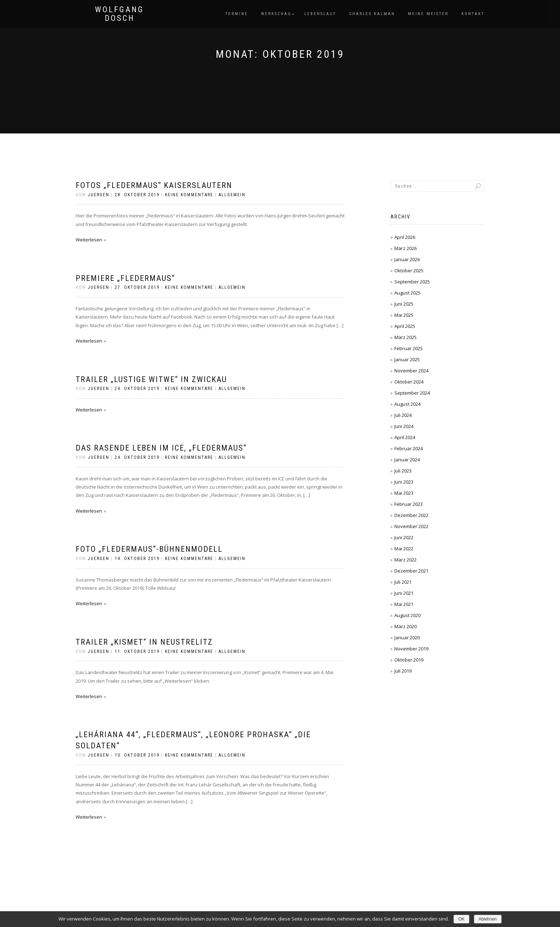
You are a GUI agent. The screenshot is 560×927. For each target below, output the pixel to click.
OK (461, 919)
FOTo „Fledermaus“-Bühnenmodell (149, 549)
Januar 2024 (407, 460)
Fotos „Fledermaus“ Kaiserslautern (154, 185)
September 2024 (412, 393)
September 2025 (412, 282)
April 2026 (405, 237)
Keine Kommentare (189, 195)
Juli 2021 (403, 582)
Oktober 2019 (409, 660)
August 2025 (407, 293)
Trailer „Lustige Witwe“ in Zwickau (151, 379)
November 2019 (411, 649)
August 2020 (407, 615)
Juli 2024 (403, 415)
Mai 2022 (404, 549)
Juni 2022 (404, 537)
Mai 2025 (404, 315)
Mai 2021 (404, 604)
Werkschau (276, 14)
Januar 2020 (407, 637)
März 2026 (405, 248)
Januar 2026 (407, 259)
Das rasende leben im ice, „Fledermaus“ (161, 448)
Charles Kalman (372, 14)
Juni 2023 (404, 482)
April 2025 (405, 326)
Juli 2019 (403, 671)
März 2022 (405, 560)
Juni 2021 (404, 593)
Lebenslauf (320, 14)
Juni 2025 (404, 304)
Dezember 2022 (411, 515)
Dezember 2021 (411, 571)
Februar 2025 (409, 348)
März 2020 (405, 626)
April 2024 (405, 437)
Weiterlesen (89, 240)
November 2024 (411, 371)
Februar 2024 (409, 448)
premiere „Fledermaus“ (125, 278)
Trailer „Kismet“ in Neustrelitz (144, 642)
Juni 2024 (404, 426)
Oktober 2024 (409, 382)
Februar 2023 (409, 504)
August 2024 (407, 404)
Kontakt (473, 14)
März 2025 (405, 337)
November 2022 (411, 526)
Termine (237, 14)
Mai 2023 (404, 493)
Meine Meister (428, 14)
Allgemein (232, 195)
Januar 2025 (407, 359)
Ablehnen (488, 919)
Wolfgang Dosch (120, 14)
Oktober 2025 (409, 270)
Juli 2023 (403, 471)
